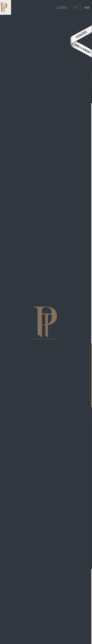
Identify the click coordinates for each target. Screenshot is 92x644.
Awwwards (81, 41)
